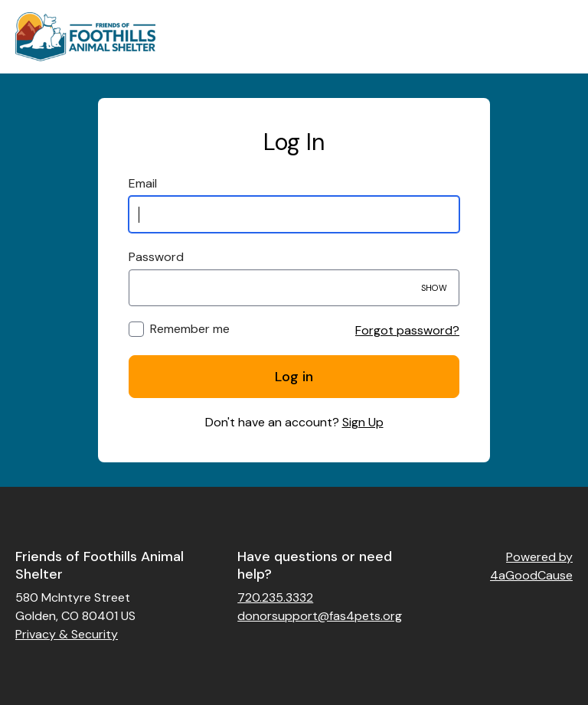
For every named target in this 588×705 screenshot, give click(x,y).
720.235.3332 (275, 597)
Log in (294, 377)
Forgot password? (407, 330)
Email (143, 183)
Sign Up (363, 422)
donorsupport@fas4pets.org (320, 616)
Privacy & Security (67, 634)
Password (156, 257)
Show (434, 288)
